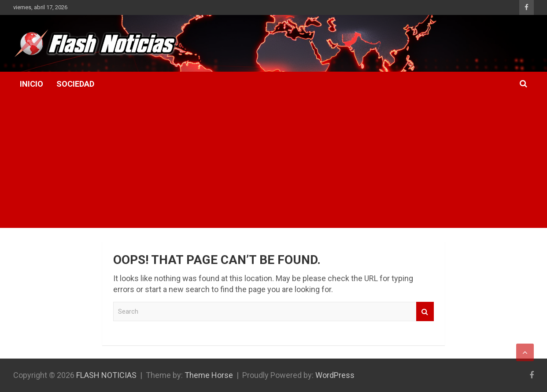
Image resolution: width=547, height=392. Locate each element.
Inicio (31, 84)
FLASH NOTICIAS (106, 375)
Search (425, 312)
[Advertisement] (273, 162)
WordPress (335, 375)
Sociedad (75, 84)
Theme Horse (209, 375)
